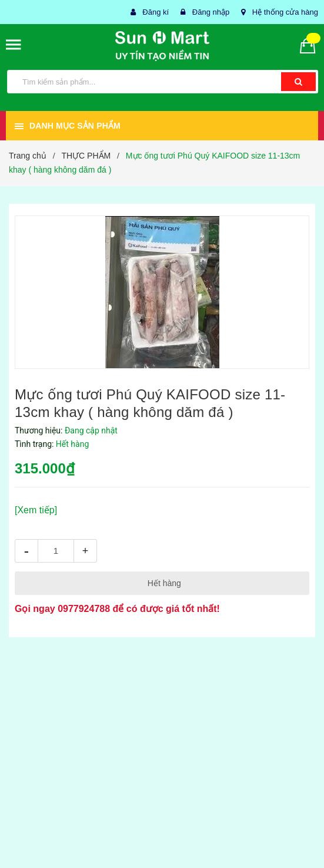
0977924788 (84, 609)
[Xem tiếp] (36, 510)
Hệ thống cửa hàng (285, 12)
